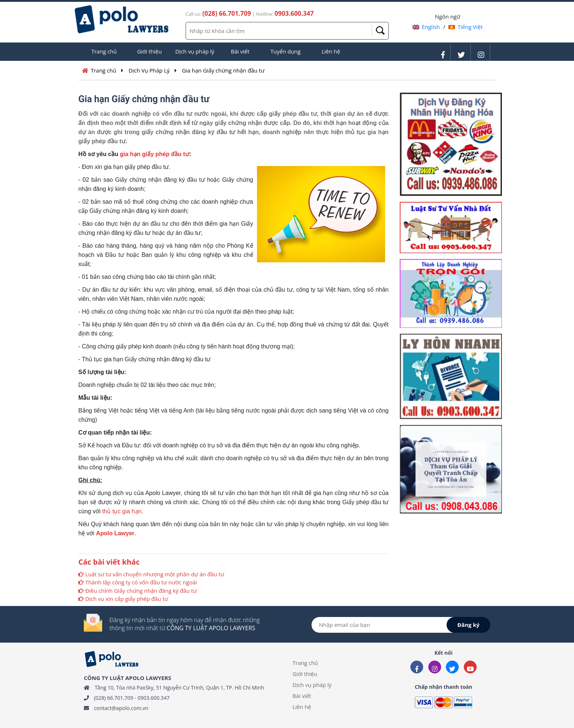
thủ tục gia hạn (122, 511)
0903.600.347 (154, 698)
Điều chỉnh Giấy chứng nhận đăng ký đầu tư (141, 591)
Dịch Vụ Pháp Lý (149, 70)
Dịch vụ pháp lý (195, 51)
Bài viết (240, 51)
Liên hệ (331, 51)
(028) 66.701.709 (114, 698)
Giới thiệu (149, 51)
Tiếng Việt (465, 27)
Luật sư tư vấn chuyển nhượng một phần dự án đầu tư (155, 574)
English (426, 27)
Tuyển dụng (286, 51)
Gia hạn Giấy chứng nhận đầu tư (223, 70)
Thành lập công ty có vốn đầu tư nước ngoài (141, 582)
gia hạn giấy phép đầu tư (154, 154)
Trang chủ (104, 51)
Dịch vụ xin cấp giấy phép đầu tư (127, 599)
